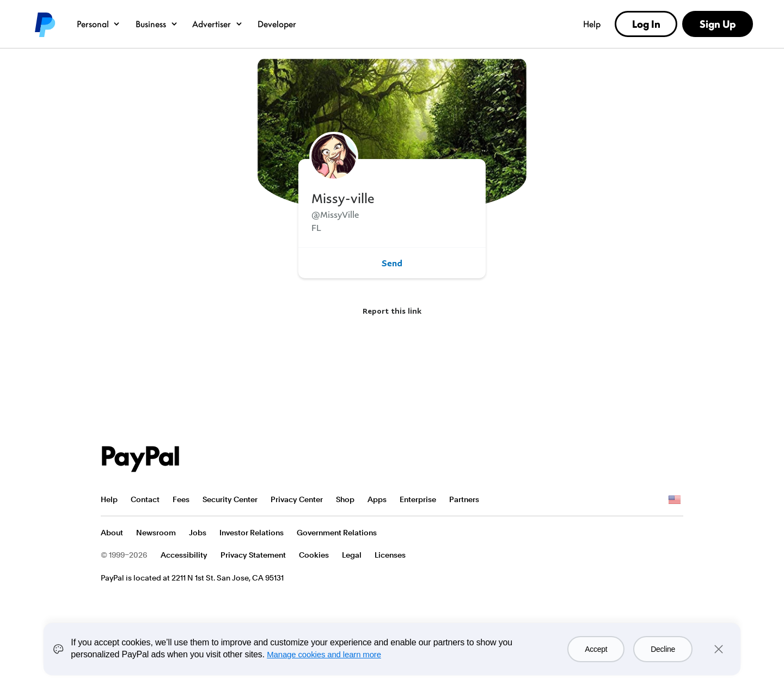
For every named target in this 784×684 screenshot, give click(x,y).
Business (157, 24)
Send (392, 263)
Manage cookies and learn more (324, 654)
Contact (145, 499)
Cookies (314, 555)
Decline (663, 649)
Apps (377, 499)
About (112, 533)
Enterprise (418, 499)
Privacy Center (297, 499)
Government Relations (337, 533)
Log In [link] (646, 24)
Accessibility (184, 555)
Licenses (390, 555)
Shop (345, 499)
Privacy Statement (253, 555)
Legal (352, 555)
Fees (181, 499)
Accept (596, 649)
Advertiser (218, 24)
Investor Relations (252, 533)
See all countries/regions (675, 500)
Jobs (198, 533)
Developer (277, 24)
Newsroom (156, 533)
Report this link (392, 311)
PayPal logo (44, 24)
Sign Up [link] (718, 24)
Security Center (230, 499)
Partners (464, 499)
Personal (99, 24)
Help (592, 24)
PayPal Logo (140, 459)
